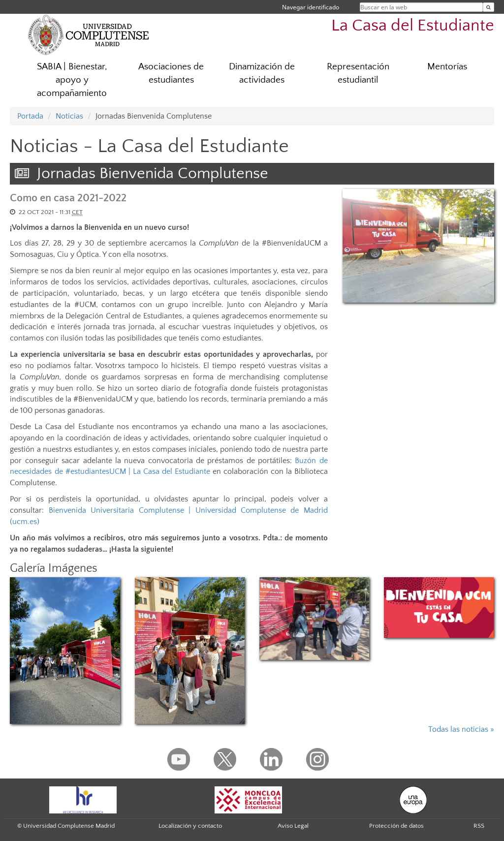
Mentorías (447, 67)
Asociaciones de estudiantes (171, 73)
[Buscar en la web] (488, 7)
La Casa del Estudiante (413, 26)
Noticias (69, 116)
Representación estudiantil (358, 73)
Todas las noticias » (461, 729)
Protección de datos (396, 826)
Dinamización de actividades (262, 73)
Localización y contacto (190, 826)
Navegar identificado (311, 7)
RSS (479, 826)
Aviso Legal (293, 826)
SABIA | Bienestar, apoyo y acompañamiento (72, 80)
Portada (30, 116)
